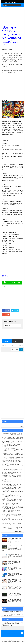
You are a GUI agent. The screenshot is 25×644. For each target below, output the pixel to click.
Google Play (11, 247)
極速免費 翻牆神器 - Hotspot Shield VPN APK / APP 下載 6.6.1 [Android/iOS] (15, 575)
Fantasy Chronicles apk (7, 44)
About (9, 633)
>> (23, 531)
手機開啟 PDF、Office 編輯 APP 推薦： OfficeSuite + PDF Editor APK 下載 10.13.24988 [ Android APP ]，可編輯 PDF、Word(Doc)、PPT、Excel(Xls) (12, 514)
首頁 (12, 345)
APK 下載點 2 (19, 251)
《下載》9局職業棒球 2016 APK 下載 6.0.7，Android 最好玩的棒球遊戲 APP (15, 563)
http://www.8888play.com (14, 235)
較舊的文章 (21, 345)
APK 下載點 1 (12, 251)
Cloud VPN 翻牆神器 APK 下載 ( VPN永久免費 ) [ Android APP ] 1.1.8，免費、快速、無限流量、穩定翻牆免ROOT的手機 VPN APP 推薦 (13, 507)
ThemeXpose (5, 641)
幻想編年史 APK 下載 (7, 43)
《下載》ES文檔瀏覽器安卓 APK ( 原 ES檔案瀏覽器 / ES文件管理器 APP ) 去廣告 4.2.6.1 (15, 569)
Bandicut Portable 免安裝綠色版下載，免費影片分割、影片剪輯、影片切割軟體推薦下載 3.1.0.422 (15, 595)
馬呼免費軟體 (10, 3)
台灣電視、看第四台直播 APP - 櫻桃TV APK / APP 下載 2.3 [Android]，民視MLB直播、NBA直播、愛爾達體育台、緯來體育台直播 (12, 548)
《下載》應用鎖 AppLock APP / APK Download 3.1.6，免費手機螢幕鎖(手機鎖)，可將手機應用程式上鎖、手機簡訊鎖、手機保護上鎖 (12, 455)
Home (4, 633)
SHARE (5, 311)
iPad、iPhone (18, 249)
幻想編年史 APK (5, 122)
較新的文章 (4, 345)
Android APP (15, 43)
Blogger (23, 641)
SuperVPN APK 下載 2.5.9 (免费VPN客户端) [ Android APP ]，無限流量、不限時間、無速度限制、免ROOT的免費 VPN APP (13, 501)
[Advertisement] (12, 16)
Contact (14, 633)
